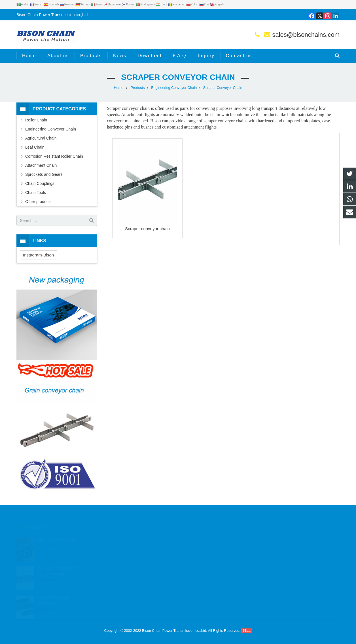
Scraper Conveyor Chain (178, 77)
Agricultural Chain (41, 138)
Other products (38, 202)
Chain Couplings (40, 183)
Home (118, 88)
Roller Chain (36, 120)
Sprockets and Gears (44, 174)
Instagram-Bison (38, 255)
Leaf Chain (35, 147)
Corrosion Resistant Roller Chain (54, 156)
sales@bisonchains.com (306, 35)
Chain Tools (36, 192)
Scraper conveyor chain (147, 229)
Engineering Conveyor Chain (174, 88)
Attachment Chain (41, 165)
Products (138, 88)
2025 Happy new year (56, 531)
